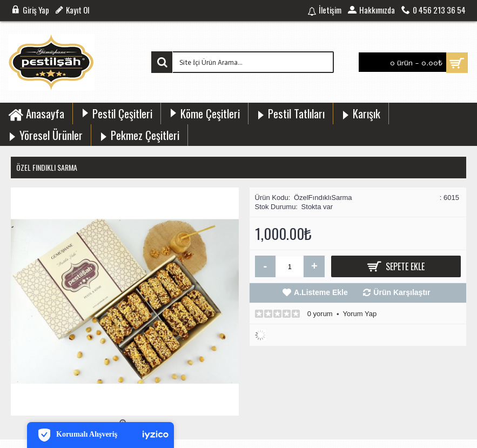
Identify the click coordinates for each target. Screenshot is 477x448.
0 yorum (320, 314)
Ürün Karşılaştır (402, 292)
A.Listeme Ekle (321, 292)
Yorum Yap (360, 314)
